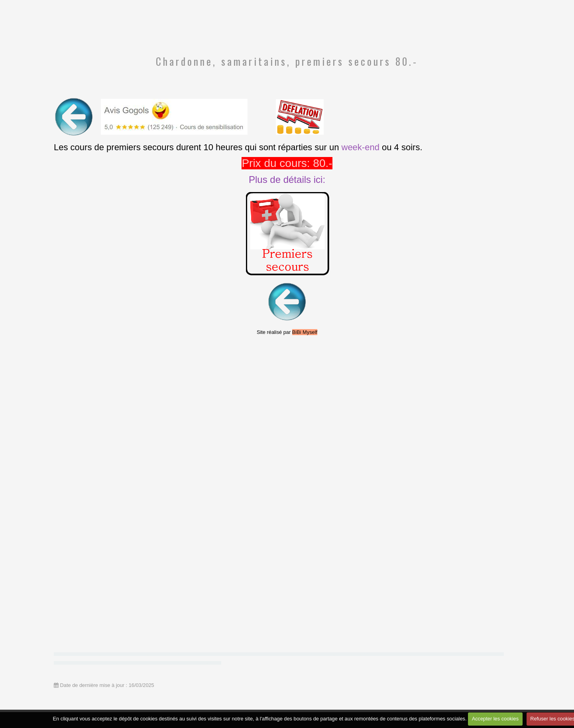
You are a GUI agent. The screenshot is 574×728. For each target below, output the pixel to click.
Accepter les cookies (495, 719)
